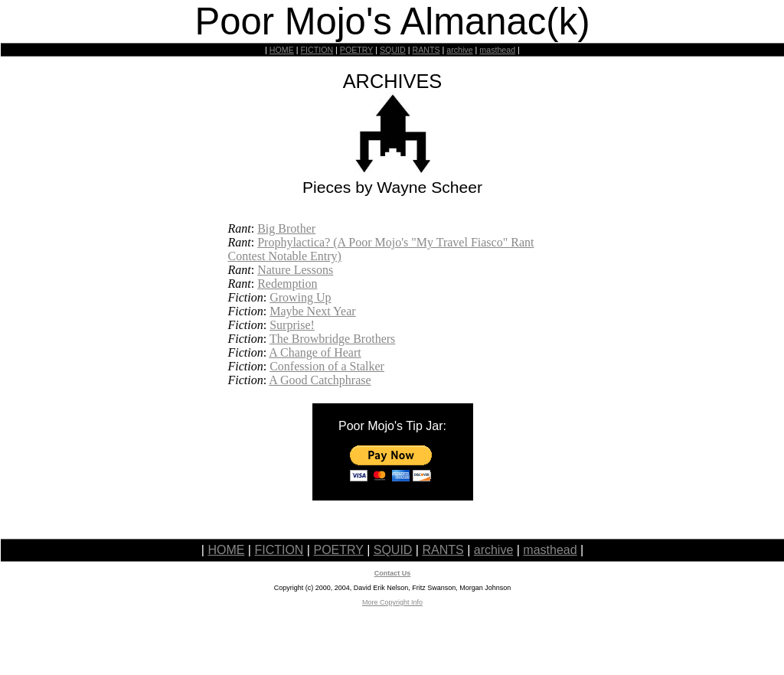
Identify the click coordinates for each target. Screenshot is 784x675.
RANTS (426, 50)
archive (459, 50)
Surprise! (292, 325)
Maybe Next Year (312, 311)
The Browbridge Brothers (332, 339)
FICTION (317, 50)
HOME (282, 50)
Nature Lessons (295, 270)
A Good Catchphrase (320, 380)
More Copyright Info (392, 602)
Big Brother (286, 228)
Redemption (287, 284)
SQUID (393, 50)
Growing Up (300, 297)
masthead (497, 50)
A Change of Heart (315, 352)
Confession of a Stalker (327, 366)
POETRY (356, 50)
